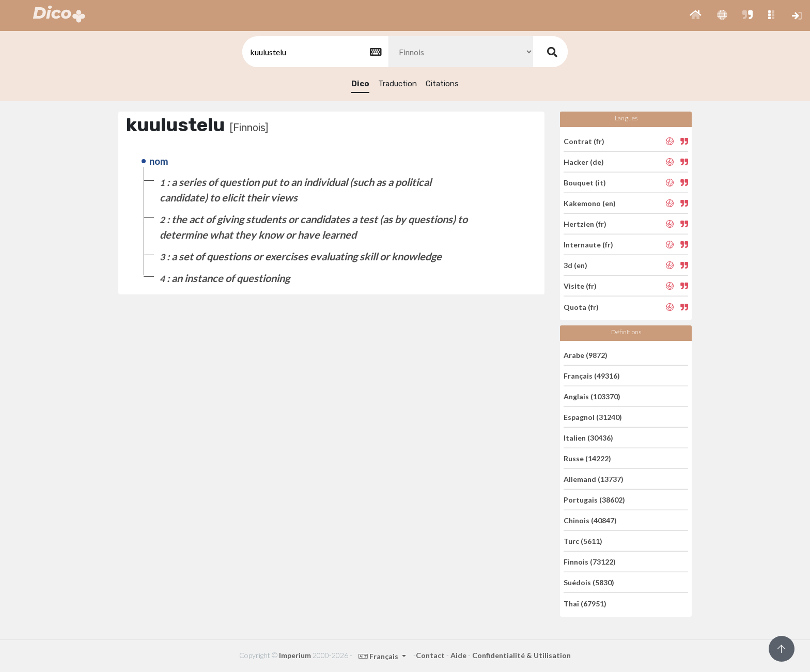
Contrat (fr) (584, 141)
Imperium (295, 655)
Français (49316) (592, 376)
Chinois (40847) (590, 520)
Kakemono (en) (590, 203)
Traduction (398, 84)
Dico (360, 84)
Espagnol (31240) (593, 417)
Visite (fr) (580, 286)
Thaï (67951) (585, 603)
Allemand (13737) (594, 479)
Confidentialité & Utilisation (521, 655)
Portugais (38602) (594, 500)
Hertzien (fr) (585, 224)
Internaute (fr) (588, 245)
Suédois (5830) (589, 582)
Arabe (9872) (586, 355)
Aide (458, 655)
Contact (430, 655)
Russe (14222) (587, 458)
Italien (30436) (588, 438)
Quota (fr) (581, 307)
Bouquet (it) (585, 183)
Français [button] (379, 656)
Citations (442, 84)
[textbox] (315, 52)
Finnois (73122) (590, 562)
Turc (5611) (583, 541)
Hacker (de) (584, 162)
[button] (696, 15)
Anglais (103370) (592, 396)
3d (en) (575, 265)
